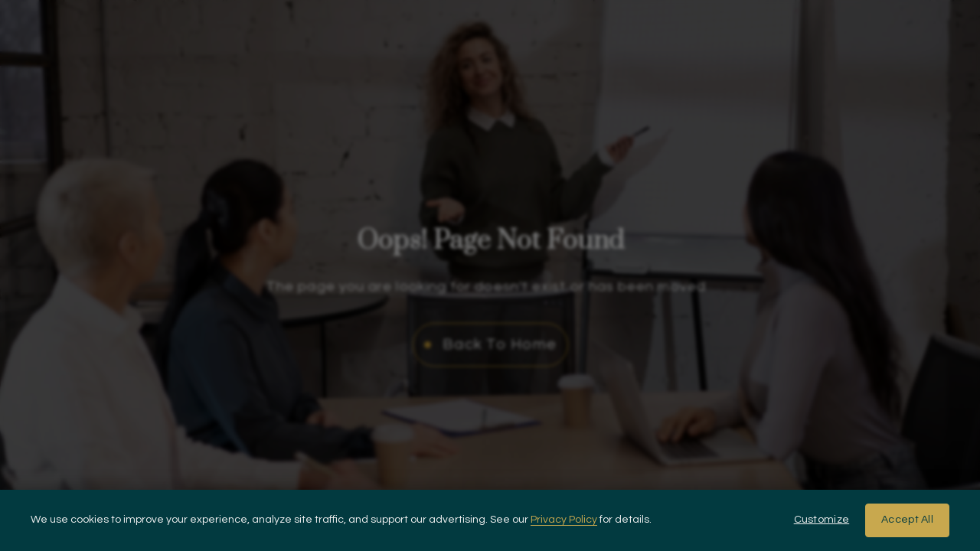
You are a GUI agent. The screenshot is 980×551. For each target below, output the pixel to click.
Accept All (907, 520)
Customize (822, 520)
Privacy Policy (564, 520)
